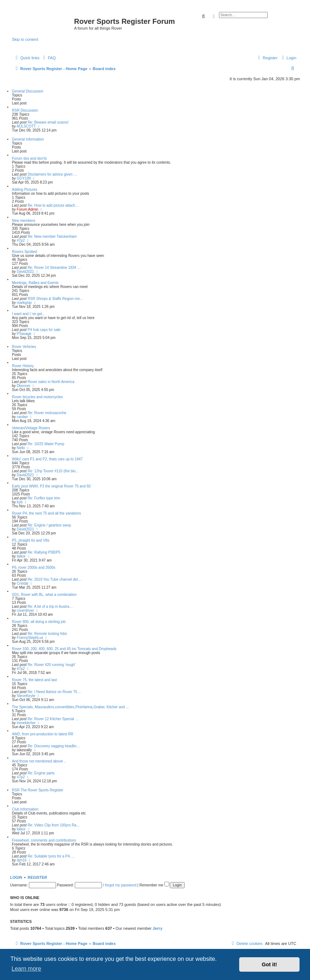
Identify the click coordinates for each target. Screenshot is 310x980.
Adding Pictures (25, 190)
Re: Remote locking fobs (47, 634)
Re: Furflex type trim (44, 498)
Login (16, 877)
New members (23, 221)
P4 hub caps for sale (44, 330)
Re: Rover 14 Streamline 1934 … (54, 268)
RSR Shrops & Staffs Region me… (55, 299)
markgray (24, 303)
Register (38, 877)
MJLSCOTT (26, 126)
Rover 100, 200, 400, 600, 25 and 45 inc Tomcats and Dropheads (64, 649)
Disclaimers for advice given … (52, 174)
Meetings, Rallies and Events (35, 283)
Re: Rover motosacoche (47, 413)
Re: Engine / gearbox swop (49, 525)
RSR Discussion (25, 110)
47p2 (21, 240)
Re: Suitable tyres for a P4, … (51, 856)
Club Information (25, 809)
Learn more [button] (26, 969)
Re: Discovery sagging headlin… (54, 746)
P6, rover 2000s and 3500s (34, 568)
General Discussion (28, 91)
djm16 (21, 860)
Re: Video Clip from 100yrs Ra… (54, 825)
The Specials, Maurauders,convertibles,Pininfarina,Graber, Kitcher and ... (70, 707)
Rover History (23, 366)
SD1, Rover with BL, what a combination (44, 595)
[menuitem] (48, 58)
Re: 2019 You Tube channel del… (54, 579)
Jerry (158, 928)
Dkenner (23, 386)
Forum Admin (27, 209)
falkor (21, 556)
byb (20, 502)
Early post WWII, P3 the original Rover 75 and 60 (51, 486)
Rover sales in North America (51, 382)
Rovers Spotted (24, 252)
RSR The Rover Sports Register (38, 790)
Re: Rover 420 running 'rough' (51, 665)
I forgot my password (120, 885)
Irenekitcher (26, 723)
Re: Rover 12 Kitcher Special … (53, 719)
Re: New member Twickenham (52, 237)
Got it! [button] (270, 964)
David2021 (25, 272)
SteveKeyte (26, 696)
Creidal (22, 583)
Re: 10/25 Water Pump (46, 444)
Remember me (154, 885)
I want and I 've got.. (28, 314)
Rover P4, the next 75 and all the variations (46, 513)
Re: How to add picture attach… (53, 205)
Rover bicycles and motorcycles (37, 397)
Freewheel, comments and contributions (44, 840)
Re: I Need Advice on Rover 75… (54, 692)
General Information (28, 139)
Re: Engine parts (41, 773)
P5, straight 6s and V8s (31, 540)
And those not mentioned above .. (39, 761)
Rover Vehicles (24, 347)
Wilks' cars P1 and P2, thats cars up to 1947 (47, 459)
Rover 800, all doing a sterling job (39, 622)
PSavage (24, 334)
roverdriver (25, 611)
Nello (21, 448)
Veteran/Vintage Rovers (31, 428)
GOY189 (24, 178)
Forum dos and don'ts (29, 158)
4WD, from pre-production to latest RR (43, 734)
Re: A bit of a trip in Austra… (50, 607)
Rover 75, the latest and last (35, 680)
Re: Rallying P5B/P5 (44, 552)
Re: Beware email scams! (48, 122)
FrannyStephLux (30, 638)
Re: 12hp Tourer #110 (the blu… (53, 471)
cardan (22, 417)
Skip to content (25, 39)
